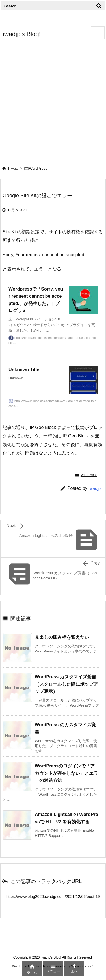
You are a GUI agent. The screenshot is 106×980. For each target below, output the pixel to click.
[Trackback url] (53, 896)
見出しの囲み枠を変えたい (62, 637)
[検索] (99, 6)
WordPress (38, 168)
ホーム (12, 168)
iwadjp (95, 488)
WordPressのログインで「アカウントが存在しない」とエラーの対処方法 (66, 773)
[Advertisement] (53, 104)
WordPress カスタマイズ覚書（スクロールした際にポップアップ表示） (66, 684)
